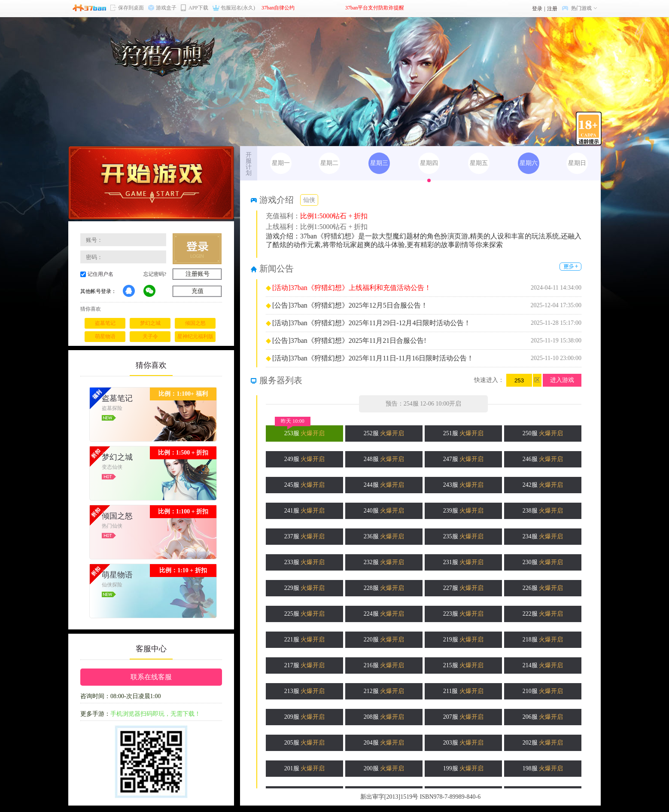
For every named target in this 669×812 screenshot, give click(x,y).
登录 (537, 9)
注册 (552, 9)
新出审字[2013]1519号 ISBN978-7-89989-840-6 (420, 797)
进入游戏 (562, 380)
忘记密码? (155, 274)
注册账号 (198, 274)
